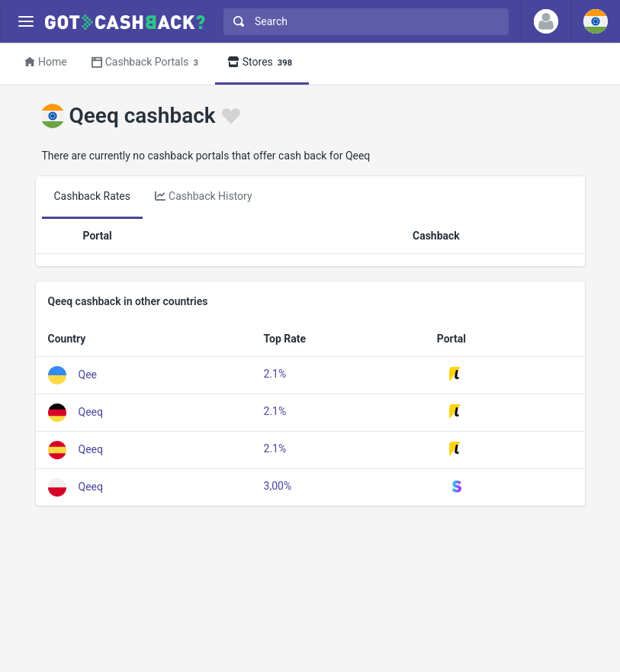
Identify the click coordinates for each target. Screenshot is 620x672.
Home (46, 62)
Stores (262, 63)
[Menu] (26, 22)
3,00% (278, 486)
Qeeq (91, 411)
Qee (88, 374)
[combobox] (363, 22)
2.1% (275, 374)
